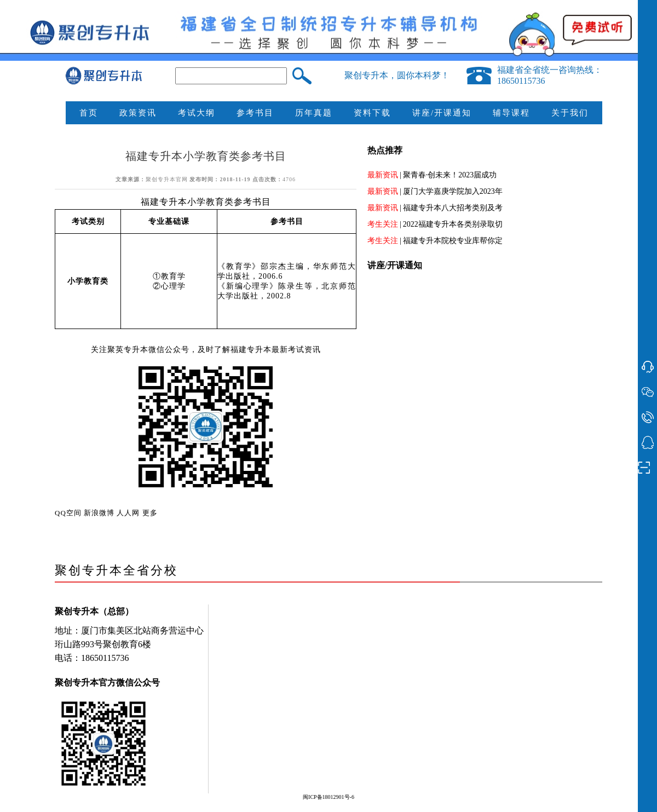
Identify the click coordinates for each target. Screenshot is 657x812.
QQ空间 (68, 513)
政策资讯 (138, 113)
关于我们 (570, 113)
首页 (89, 113)
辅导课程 (511, 113)
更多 (150, 513)
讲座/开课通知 (442, 113)
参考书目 (255, 113)
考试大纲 (197, 113)
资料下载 (372, 113)
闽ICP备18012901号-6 (328, 797)
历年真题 (314, 113)
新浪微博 (99, 513)
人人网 (128, 513)
